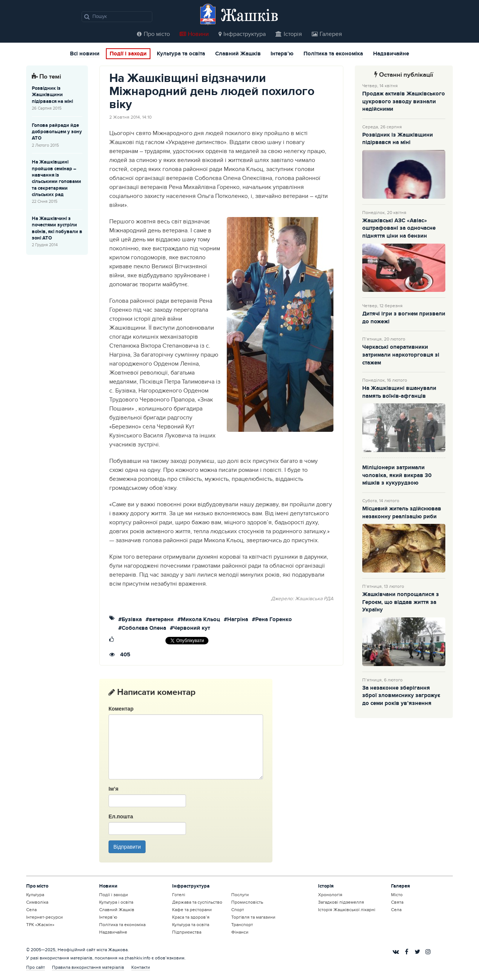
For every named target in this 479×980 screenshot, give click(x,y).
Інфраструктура (242, 34)
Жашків (250, 15)
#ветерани (160, 620)
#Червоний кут (190, 628)
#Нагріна (236, 620)
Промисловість (247, 902)
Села (31, 910)
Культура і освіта (116, 902)
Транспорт (242, 925)
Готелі (179, 895)
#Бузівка (130, 620)
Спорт (238, 910)
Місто (397, 895)
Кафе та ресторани (192, 910)
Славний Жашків (238, 54)
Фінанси (240, 932)
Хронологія (330, 895)
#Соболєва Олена (142, 628)
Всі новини (85, 54)
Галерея (327, 34)
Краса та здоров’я (191, 917)
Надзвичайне (391, 54)
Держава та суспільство (197, 902)
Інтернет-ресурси (45, 917)
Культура (35, 895)
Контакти (141, 967)
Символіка (37, 902)
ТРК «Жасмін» (40, 925)
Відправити (127, 847)
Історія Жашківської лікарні (347, 910)
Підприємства (187, 932)
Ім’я (113, 789)
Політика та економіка (333, 54)
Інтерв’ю (282, 54)
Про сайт (36, 967)
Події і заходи (128, 54)
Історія (289, 34)
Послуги (240, 895)
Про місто (153, 34)
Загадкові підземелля (341, 902)
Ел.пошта (121, 816)
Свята (397, 902)
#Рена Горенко (272, 620)
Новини (194, 34)
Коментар (121, 709)
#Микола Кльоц (199, 620)
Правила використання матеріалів (88, 967)
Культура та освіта (181, 54)
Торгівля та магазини (253, 917)
